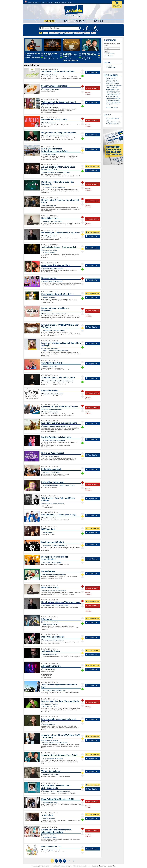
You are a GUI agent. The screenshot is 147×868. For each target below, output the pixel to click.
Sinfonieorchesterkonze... (113, 100)
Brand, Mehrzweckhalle (50, 518)
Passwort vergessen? (110, 54)
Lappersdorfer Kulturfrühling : (50, 622)
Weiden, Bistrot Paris (49, 669)
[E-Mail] (112, 46)
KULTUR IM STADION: (48, 835)
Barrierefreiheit (111, 866)
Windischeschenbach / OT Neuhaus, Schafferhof (57, 172)
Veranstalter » (110, 66)
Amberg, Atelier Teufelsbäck (51, 107)
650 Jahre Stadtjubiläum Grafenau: (52, 410)
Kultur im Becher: (47, 722)
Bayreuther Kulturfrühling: (49, 250)
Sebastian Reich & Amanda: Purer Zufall (89, 54)
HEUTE (65, 21)
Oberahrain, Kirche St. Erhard (51, 472)
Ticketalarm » (88, 94)
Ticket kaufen (91, 72)
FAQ (42, 2)
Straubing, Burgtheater (49, 206)
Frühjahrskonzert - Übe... (113, 97)
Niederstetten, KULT (49, 532)
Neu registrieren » (109, 56)
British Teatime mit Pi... (112, 78)
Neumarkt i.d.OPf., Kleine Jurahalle (53, 221)
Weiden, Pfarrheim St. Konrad (51, 456)
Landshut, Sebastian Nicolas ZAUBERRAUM (55, 743)
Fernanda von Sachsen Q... (113, 102)
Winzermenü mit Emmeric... (114, 93)
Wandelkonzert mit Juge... (113, 89)
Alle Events (49, 21)
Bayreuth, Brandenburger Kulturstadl (53, 281)
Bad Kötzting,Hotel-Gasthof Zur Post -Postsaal (56, 605)
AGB (46, 2)
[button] (107, 51)
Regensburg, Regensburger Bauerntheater (55, 575)
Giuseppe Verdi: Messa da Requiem (51, 54)
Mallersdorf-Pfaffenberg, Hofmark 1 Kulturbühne (57, 791)
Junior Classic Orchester (113, 82)
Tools (57, 2)
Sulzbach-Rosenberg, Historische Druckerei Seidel (57, 426)
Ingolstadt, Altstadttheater (50, 802)
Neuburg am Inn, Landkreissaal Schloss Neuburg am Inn (58, 381)
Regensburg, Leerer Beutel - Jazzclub (53, 268)
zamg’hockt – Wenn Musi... (113, 122)
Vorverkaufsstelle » (111, 68)
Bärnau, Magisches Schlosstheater (53, 562)
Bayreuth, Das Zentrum (50, 252)
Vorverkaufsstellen (34, 2)
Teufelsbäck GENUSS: (48, 105)
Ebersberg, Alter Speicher (50, 236)
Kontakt (62, 2)
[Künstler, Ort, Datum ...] (60, 28)
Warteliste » (88, 93)
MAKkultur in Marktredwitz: (50, 704)
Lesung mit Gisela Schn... (113, 104)
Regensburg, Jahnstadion (50, 837)
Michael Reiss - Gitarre (32, 53)
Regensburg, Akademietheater (51, 850)
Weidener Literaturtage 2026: (50, 348)
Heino (108, 120)
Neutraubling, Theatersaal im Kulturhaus (54, 504)
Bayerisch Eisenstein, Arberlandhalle (53, 758)
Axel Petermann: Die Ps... (113, 124)
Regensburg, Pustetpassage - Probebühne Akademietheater (59, 485)
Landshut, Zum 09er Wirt (50, 366)
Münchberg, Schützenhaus (51, 75)
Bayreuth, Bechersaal (49, 724)
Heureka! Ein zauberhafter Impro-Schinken (70, 55)
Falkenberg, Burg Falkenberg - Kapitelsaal (54, 330)
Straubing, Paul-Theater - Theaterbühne (54, 187)
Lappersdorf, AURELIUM (50, 624)
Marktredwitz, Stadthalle (50, 706)
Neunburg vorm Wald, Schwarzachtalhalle (55, 591)
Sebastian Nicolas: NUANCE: (50, 740)
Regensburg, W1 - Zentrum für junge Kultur (55, 545)
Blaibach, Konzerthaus (49, 123)
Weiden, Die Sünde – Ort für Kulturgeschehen (56, 351)
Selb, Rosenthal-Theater (50, 154)
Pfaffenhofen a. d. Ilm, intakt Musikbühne (55, 690)
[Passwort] (112, 49)
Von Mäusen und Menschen (114, 86)
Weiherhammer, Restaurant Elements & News (56, 314)
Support (51, 2)
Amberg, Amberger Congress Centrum (53, 640)
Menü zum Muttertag (112, 87)
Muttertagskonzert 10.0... (113, 91)
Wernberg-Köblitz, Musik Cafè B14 (53, 89)
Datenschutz (103, 866)
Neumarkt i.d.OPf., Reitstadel (51, 774)
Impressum (69, 2)
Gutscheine (98, 21)
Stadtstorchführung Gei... (113, 95)
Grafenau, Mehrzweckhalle (51, 412)
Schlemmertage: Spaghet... (113, 118)
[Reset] (79, 28)
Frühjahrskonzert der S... (113, 80)
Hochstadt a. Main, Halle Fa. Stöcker (53, 394)
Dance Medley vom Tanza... (114, 98)
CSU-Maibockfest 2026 (112, 84)
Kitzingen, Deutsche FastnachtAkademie (54, 440)
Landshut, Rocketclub (49, 297)
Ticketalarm (81, 21)
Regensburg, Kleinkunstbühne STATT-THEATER (56, 136)
